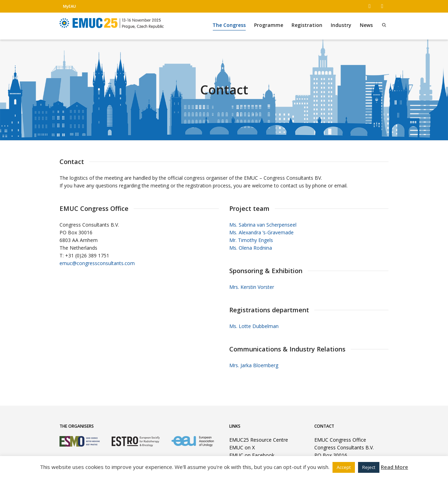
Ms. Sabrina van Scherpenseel (263, 225)
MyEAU (69, 6)
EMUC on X (242, 447)
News (366, 25)
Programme (269, 25)
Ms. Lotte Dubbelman (254, 326)
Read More (394, 467)
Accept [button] (344, 467)
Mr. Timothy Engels (251, 240)
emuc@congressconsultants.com (97, 263)
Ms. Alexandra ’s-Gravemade (261, 232)
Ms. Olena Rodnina (251, 248)
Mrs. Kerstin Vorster (252, 287)
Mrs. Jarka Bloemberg (254, 365)
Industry (341, 25)
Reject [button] (369, 467)
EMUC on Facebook (252, 455)
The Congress (229, 26)
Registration (307, 25)
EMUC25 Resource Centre (259, 440)
